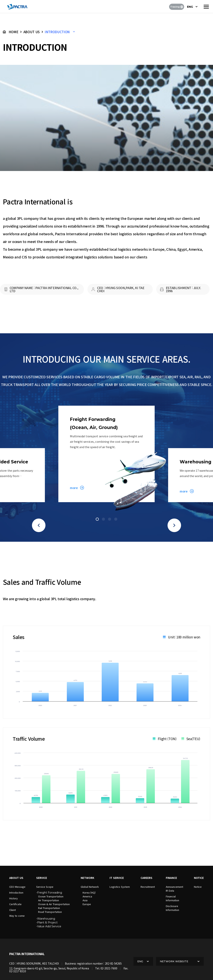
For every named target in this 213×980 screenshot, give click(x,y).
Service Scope (45, 887)
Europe (87, 904)
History (13, 898)
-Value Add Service (49, 926)
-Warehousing (46, 919)
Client (13, 910)
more (74, 488)
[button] (39, 525)
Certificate (15, 904)
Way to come (17, 916)
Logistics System (120, 887)
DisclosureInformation (172, 908)
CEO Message (17, 887)
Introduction (16, 892)
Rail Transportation (49, 908)
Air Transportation (49, 900)
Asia (85, 900)
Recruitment (148, 887)
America (87, 896)
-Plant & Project (47, 922)
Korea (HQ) (89, 892)
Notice (198, 887)
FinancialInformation (172, 898)
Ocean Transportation (51, 896)
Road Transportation (50, 912)
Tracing (177, 7)
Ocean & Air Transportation (54, 904)
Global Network (90, 887)
